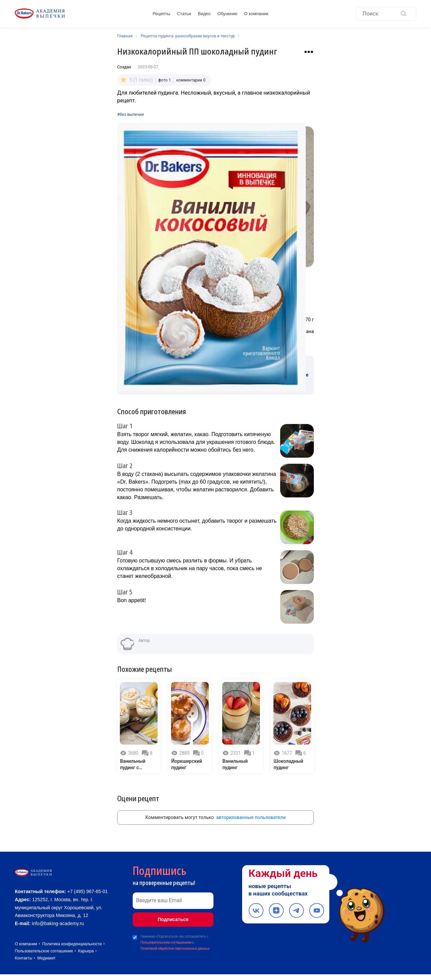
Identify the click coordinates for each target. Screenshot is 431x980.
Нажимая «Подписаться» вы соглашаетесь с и (175, 936)
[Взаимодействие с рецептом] (309, 52)
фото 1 (165, 79)
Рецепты (161, 14)
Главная (125, 36)
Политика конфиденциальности (72, 950)
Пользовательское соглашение (44, 957)
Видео (204, 14)
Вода (224, 330)
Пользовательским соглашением (166, 935)
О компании (256, 14)
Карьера (86, 957)
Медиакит (46, 964)
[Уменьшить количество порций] (203, 284)
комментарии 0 (191, 79)
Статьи (184, 14)
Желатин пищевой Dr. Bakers (149, 318)
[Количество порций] (212, 284)
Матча (124, 330)
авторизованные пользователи (251, 810)
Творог (226, 318)
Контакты (24, 964)
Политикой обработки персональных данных (175, 941)
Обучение (227, 14)
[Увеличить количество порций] (222, 284)
